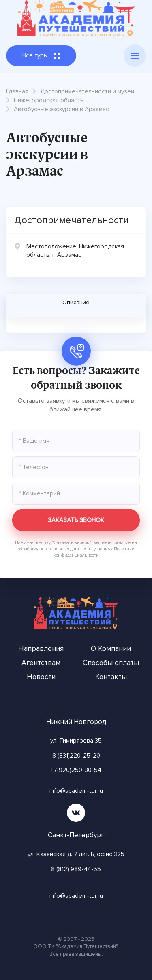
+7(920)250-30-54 (76, 770)
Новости (41, 677)
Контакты (111, 677)
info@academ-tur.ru (76, 791)
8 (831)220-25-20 (76, 756)
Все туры (41, 55)
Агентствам (41, 663)
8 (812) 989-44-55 (76, 869)
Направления (41, 648)
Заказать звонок (76, 520)
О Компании (111, 648)
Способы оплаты (111, 663)
